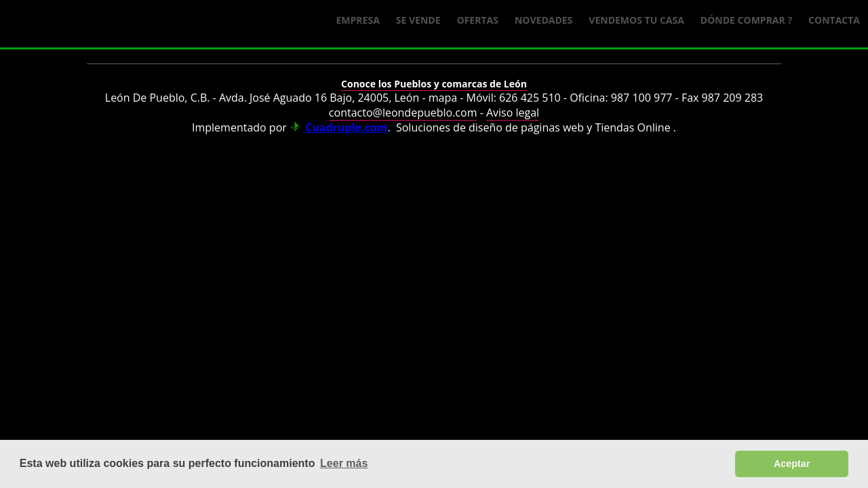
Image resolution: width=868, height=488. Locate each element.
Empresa (358, 20)
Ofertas (478, 20)
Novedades (544, 20)
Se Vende (418, 20)
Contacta (834, 20)
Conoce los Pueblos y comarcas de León (434, 84)
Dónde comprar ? (746, 20)
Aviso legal (513, 113)
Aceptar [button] (792, 464)
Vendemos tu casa (636, 20)
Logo (108, 24)
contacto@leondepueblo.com (403, 113)
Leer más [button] (344, 463)
